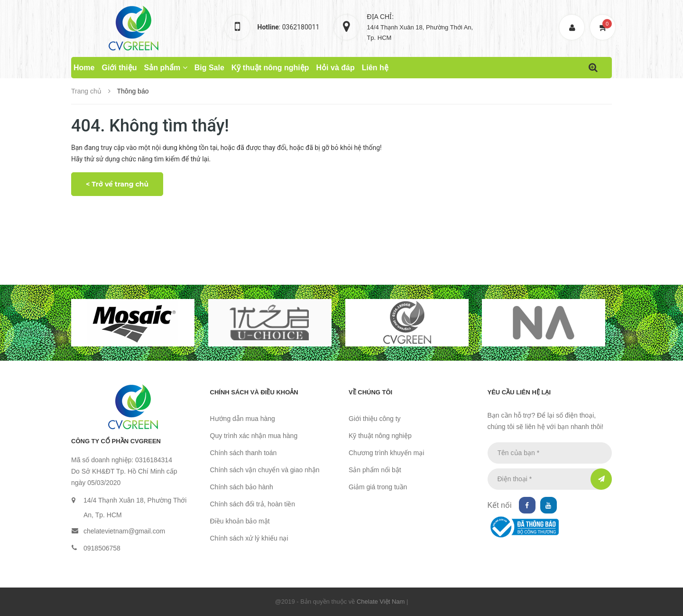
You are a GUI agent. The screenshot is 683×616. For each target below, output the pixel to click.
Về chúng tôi (370, 392)
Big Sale (209, 68)
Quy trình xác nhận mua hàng (254, 436)
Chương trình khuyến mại (386, 453)
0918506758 (102, 548)
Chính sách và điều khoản (254, 392)
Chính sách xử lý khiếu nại (249, 538)
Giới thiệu (119, 68)
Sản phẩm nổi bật (375, 470)
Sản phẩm (166, 68)
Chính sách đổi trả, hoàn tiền (253, 504)
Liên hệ (375, 68)
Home (84, 68)
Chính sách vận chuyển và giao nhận (265, 470)
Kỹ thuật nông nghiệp (270, 68)
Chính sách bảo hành (242, 487)
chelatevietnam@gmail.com (124, 531)
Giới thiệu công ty (375, 419)
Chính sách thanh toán (244, 453)
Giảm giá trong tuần (378, 487)
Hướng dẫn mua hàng (243, 419)
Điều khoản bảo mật (240, 521)
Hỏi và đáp (336, 68)
